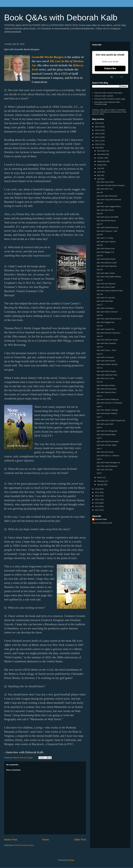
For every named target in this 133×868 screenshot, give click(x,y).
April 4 (99, 449)
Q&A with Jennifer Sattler (107, 445)
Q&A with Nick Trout (105, 189)
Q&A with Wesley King (105, 249)
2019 (97, 148)
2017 (97, 492)
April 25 (100, 245)
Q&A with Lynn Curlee (105, 378)
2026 (97, 123)
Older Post (80, 840)
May (99, 175)
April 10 (100, 382)
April (99, 179)
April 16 (100, 315)
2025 (97, 127)
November (102, 154)
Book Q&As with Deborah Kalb (61, 18)
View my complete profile (102, 523)
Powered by (110, 77)
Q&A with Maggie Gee (105, 322)
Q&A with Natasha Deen (106, 392)
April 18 (100, 294)
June (99, 172)
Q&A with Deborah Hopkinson (108, 333)
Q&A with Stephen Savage (107, 410)
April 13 (100, 347)
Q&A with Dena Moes (105, 452)
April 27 (100, 224)
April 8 (99, 406)
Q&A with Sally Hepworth (107, 266)
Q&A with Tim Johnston (106, 298)
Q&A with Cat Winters (105, 308)
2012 (97, 510)
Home (46, 840)
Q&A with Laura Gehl (105, 424)
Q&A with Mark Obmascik (107, 196)
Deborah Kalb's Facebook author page (110, 99)
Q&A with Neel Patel (105, 301)
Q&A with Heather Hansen (107, 364)
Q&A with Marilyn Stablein (107, 413)
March (100, 477)
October (101, 158)
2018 (97, 489)
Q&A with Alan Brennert (106, 284)
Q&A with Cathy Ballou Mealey (109, 277)
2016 (97, 496)
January (101, 485)
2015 (97, 499)
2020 (97, 144)
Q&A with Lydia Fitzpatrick (107, 466)
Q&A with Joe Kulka (104, 470)
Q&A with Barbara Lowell (107, 263)
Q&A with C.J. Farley (105, 238)
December (102, 151)
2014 (97, 503)
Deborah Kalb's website (104, 96)
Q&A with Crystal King (105, 329)
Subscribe (110, 68)
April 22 (100, 280)
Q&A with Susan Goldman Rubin (110, 291)
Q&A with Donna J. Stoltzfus (108, 456)
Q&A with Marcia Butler (106, 385)
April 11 (100, 368)
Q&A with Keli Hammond (106, 389)
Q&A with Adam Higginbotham (109, 206)
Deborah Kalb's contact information (108, 93)
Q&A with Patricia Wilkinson (108, 399)
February (101, 481)
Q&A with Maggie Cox (105, 252)
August (100, 165)
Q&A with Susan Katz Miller (108, 217)
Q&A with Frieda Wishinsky (107, 227)
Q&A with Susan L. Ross (106, 350)
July (99, 168)
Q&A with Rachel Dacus (106, 221)
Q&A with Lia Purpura (105, 357)
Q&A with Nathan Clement (107, 312)
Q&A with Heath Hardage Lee (108, 463)
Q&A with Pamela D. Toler (107, 231)
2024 (97, 130)
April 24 (100, 256)
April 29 (100, 203)
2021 (97, 141)
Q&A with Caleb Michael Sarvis (109, 319)
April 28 (100, 214)
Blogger (71, 860)
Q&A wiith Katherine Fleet (107, 375)
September (102, 161)
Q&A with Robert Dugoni (106, 371)
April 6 (99, 427)
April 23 (100, 270)
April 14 (100, 336)
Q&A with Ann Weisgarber (107, 431)
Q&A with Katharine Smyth (107, 340)
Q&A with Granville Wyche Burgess (111, 185)
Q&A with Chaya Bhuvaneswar (109, 200)
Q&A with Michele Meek (106, 435)
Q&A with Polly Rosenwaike (108, 441)
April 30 (100, 192)
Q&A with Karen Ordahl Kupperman (111, 420)
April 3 (99, 459)
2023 (97, 134)
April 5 (99, 438)
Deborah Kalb (101, 519)
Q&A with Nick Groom (105, 210)
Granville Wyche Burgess (48, 57)
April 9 (99, 396)
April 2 (99, 473)
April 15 (100, 326)
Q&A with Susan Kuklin (106, 287)
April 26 (100, 235)
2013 (97, 506)
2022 (97, 137)
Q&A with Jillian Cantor (106, 273)
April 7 (99, 417)
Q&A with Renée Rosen (106, 259)
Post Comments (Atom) (25, 845)
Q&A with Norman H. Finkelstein (109, 403)
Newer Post (11, 840)
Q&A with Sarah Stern (105, 182)
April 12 (100, 354)
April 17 (100, 305)
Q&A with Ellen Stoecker (106, 343)
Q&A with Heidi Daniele (106, 361)
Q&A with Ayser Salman (106, 242)
